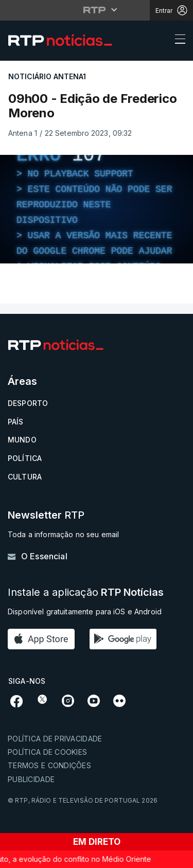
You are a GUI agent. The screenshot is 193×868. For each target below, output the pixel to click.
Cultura (25, 477)
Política (25, 458)
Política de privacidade (55, 739)
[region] (97, 209)
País (16, 422)
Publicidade (31, 779)
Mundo (22, 440)
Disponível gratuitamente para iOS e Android (85, 612)
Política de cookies (47, 752)
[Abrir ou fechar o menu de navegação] (177, 41)
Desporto (28, 403)
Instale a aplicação (86, 592)
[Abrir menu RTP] (97, 10)
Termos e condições (49, 765)
